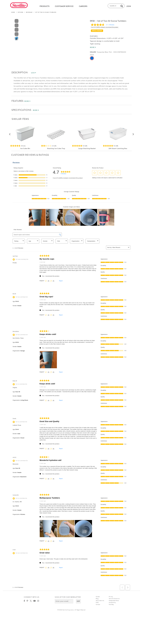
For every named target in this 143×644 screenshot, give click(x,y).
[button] (10, 135)
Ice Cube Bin (25, 149)
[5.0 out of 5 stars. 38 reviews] (118, 146)
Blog (97, 599)
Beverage (29, 13)
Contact (98, 605)
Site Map (111, 605)
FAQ (97, 603)
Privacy (111, 597)
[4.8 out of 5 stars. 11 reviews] (25, 146)
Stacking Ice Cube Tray (56, 149)
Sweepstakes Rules (114, 601)
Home (13, 13)
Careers (98, 597)
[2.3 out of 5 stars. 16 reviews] (56, 146)
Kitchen (20, 13)
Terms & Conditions (114, 599)
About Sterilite (100, 601)
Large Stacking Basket (87, 149)
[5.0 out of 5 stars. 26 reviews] (87, 146)
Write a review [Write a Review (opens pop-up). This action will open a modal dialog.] (97, 31)
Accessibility (112, 603)
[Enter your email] (64, 602)
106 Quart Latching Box (118, 149)
